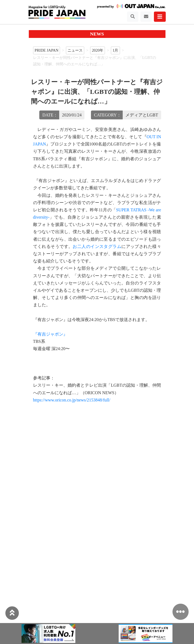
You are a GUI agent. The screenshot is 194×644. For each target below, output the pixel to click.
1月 (115, 50)
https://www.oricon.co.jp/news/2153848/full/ (72, 400)
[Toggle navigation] (133, 17)
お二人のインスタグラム (97, 246)
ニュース (75, 50)
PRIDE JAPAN (47, 50)
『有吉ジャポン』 (50, 334)
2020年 (98, 50)
